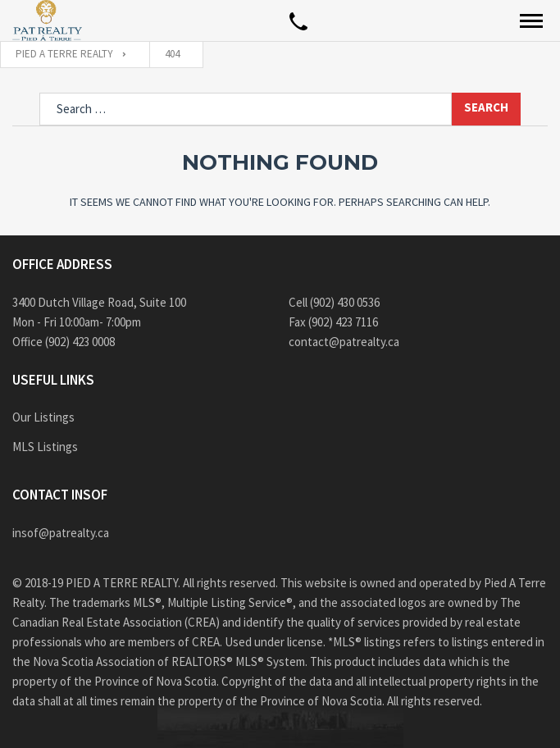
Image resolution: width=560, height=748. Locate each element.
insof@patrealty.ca (61, 533)
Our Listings (43, 417)
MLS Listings (45, 447)
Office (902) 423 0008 (64, 342)
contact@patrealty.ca (344, 342)
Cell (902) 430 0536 (334, 302)
